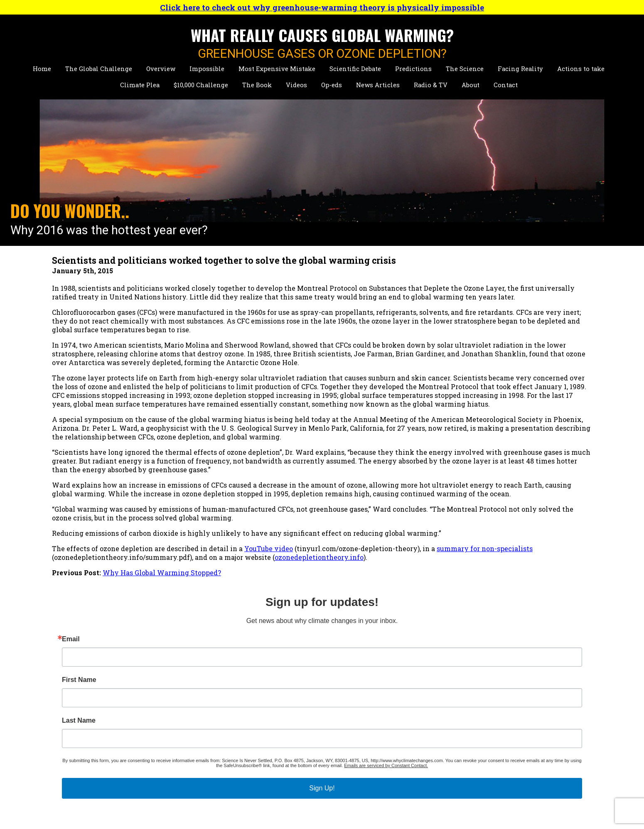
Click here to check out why (322, 7)
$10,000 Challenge (201, 85)
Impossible (207, 69)
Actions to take (581, 69)
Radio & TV (431, 85)
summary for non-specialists (100, 618)
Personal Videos (417, 732)
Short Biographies (195, 706)
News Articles (378, 85)
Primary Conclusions (313, 706)
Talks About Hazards (425, 723)
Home (42, 69)
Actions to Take (78, 767)
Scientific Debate (355, 69)
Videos (296, 85)
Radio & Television (309, 763)
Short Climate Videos (426, 715)
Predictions (413, 69)
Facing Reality (520, 69)
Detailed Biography (197, 715)
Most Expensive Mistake (277, 69)
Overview (161, 69)
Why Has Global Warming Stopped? (162, 642)
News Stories (187, 732)
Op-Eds (402, 747)
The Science (465, 69)
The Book (257, 85)
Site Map (405, 778)
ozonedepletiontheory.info (98, 627)
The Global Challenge (99, 69)
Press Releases (302, 778)
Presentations (188, 741)
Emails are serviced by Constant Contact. (531, 463)
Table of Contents (307, 715)
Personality (184, 723)
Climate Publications (200, 749)
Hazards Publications (200, 758)
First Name (484, 352)
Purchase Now (302, 732)
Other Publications (196, 767)
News (287, 747)
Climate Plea (140, 85)
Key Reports (185, 776)
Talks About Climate (424, 706)
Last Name (484, 393)
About (471, 85)
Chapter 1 (293, 723)
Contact (506, 85)
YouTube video (269, 609)
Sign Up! (525, 485)
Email (476, 311)
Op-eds (332, 85)
